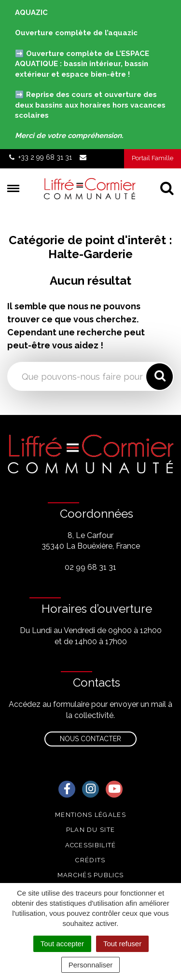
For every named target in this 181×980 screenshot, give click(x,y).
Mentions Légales (90, 815)
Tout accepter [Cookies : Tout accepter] (62, 944)
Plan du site (91, 830)
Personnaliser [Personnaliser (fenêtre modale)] (91, 965)
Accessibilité (91, 845)
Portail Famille (153, 158)
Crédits (90, 860)
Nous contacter (90, 739)
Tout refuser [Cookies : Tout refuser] (122, 944)
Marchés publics (91, 875)
